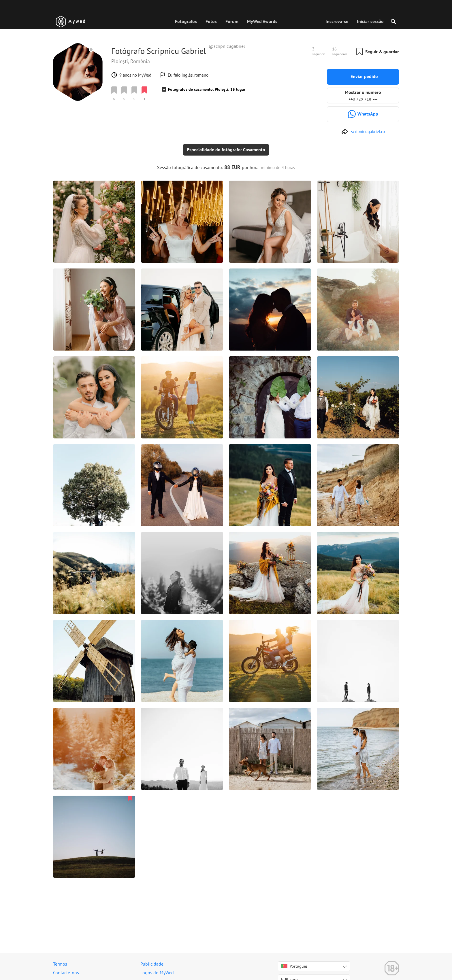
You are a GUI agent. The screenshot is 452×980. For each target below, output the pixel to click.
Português (294, 966)
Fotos (211, 21)
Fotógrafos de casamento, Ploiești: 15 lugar (207, 89)
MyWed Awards (262, 21)
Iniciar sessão (370, 21)
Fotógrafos (186, 21)
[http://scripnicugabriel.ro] (363, 132)
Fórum (232, 21)
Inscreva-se (337, 21)
